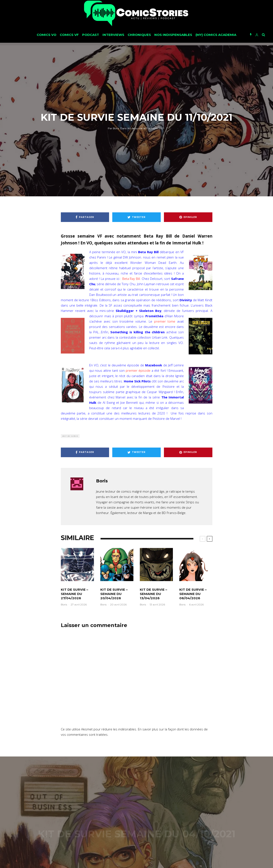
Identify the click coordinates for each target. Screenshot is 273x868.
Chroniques (139, 35)
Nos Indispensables (173, 35)
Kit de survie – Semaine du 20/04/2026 (114, 594)
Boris (113, 128)
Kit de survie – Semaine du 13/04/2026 (153, 594)
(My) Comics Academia (216, 35)
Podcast (91, 35)
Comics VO (47, 35)
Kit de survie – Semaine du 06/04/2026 (193, 594)
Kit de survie (135, 128)
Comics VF (69, 35)
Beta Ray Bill (131, 279)
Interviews (113, 35)
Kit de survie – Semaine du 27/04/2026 (74, 594)
